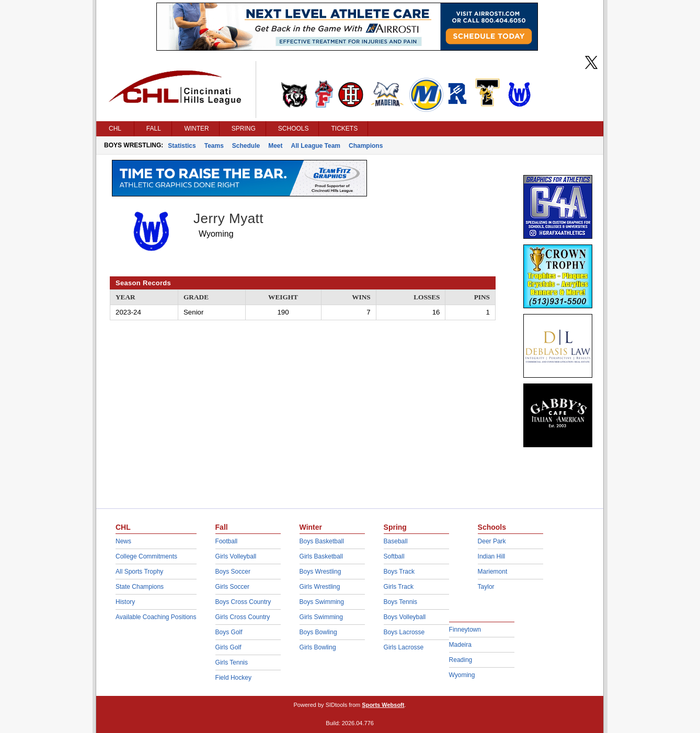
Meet (275, 146)
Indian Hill (492, 556)
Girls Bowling (318, 647)
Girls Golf (228, 647)
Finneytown (465, 630)
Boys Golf (229, 632)
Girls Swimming (321, 617)
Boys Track (399, 572)
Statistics (182, 146)
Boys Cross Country (243, 602)
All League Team (316, 146)
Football (227, 541)
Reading (461, 660)
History (125, 602)
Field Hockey (233, 678)
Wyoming (462, 675)
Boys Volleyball (405, 617)
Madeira (460, 645)
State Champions (140, 587)
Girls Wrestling (320, 587)
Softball (394, 556)
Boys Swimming (322, 602)
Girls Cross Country (243, 617)
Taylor (486, 587)
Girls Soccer (232, 587)
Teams (214, 146)
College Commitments (146, 556)
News (123, 541)
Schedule (246, 146)
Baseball (396, 541)
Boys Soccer (233, 572)
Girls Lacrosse (404, 647)
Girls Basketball (321, 556)
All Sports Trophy (139, 572)
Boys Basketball (322, 541)
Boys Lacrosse (404, 632)
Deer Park (492, 541)
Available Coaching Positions (156, 617)
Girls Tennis (232, 662)
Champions (366, 146)
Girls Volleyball (236, 556)
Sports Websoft (383, 705)
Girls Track (399, 587)
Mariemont (493, 572)
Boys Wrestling (320, 572)
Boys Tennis (400, 602)
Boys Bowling (318, 632)
